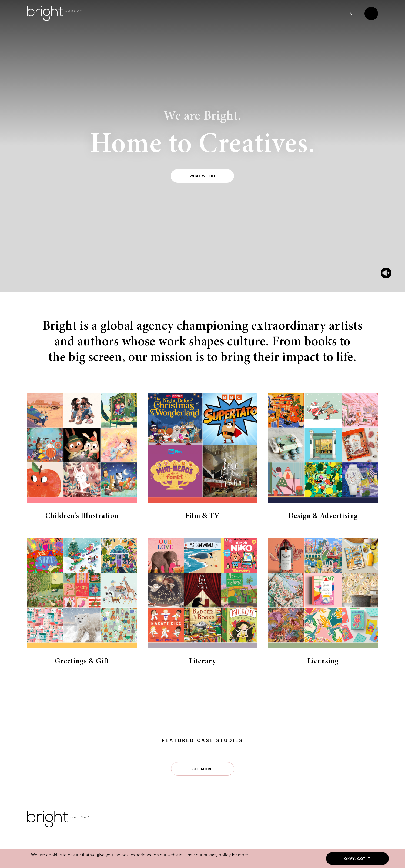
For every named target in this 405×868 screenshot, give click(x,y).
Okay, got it (357, 859)
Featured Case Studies (202, 740)
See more (202, 769)
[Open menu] (371, 14)
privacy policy (217, 855)
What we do (202, 176)
